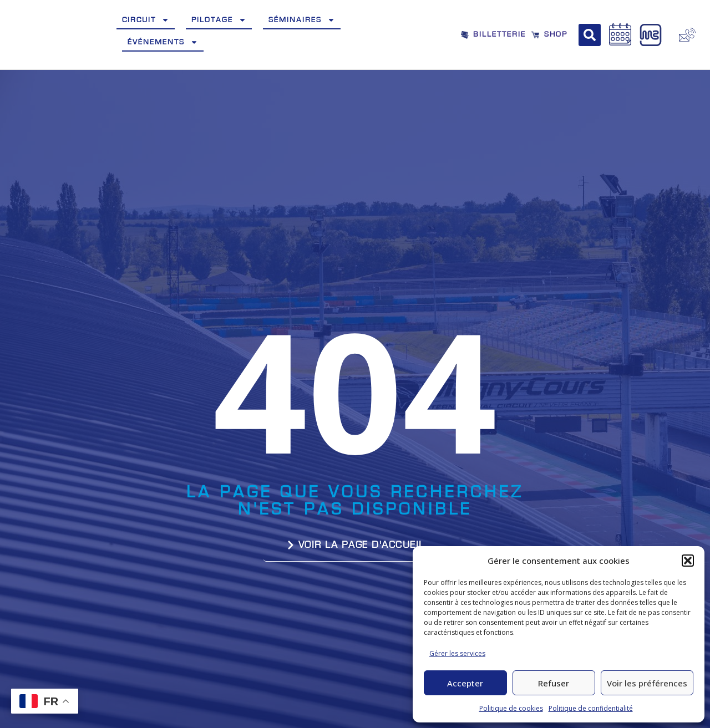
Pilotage (219, 20)
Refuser (554, 683)
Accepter (465, 683)
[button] (688, 561)
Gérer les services (457, 653)
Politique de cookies (511, 708)
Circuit (146, 20)
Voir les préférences (647, 683)
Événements (163, 42)
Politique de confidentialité (591, 708)
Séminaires (302, 20)
